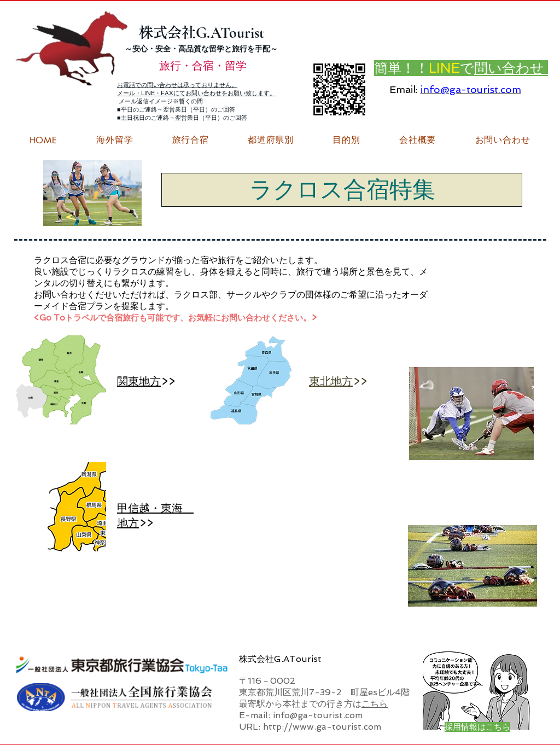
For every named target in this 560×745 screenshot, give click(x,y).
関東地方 (139, 381)
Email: (404, 89)
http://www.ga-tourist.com (322, 727)
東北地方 (331, 381)
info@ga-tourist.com (471, 89)
